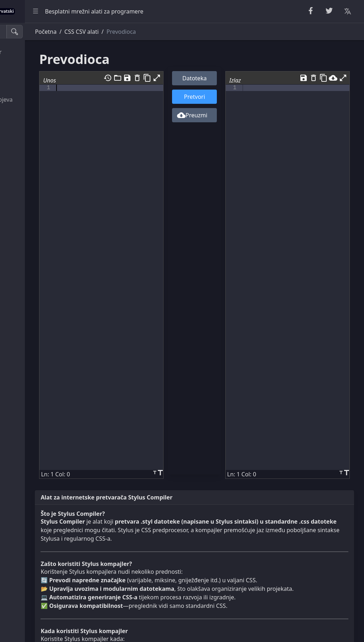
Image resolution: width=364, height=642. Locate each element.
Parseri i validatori (33, 163)
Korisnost (21, 258)
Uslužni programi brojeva (42, 100)
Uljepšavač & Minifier (37, 52)
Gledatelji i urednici (34, 242)
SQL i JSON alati (29, 226)
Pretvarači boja (28, 290)
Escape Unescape (32, 131)
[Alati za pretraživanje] (40, 32)
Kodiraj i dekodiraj (33, 147)
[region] (48, 332)
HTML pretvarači (30, 179)
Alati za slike (25, 306)
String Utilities (27, 68)
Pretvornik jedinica (33, 274)
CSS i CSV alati (27, 195)
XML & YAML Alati (32, 210)
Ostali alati (23, 321)
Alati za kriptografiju (35, 116)
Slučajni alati (25, 84)
